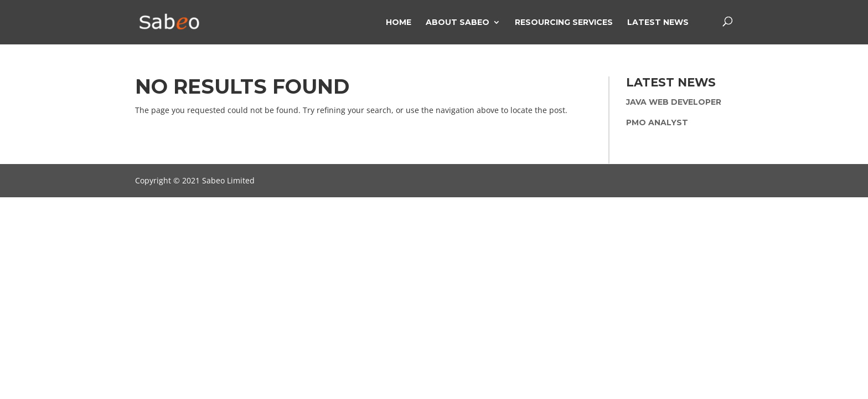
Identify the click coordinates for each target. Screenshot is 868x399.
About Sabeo (458, 23)
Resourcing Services (564, 23)
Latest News (658, 23)
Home (399, 23)
